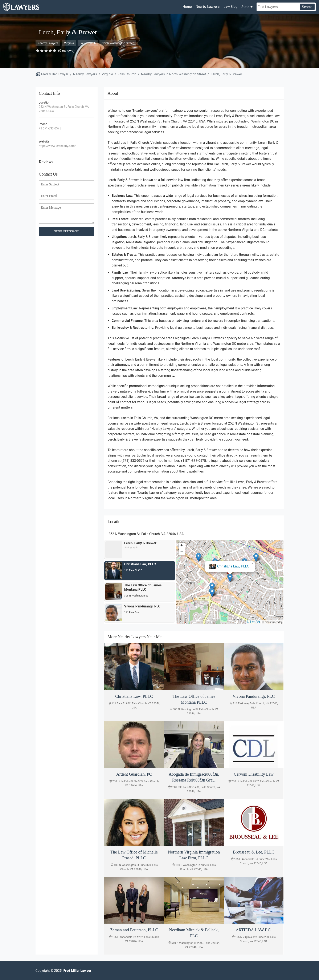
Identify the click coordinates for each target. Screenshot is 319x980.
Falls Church (88, 43)
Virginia (69, 43)
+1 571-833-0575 (50, 128)
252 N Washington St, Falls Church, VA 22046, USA (64, 109)
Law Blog (230, 7)
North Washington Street (118, 43)
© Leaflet (253, 622)
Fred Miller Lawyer (55, 74)
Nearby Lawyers (208, 7)
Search (307, 7)
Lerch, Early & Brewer (226, 74)
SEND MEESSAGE (66, 231)
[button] (230, 578)
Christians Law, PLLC (233, 566)
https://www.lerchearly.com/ (57, 146)
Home (187, 7)
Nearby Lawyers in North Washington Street (173, 74)
